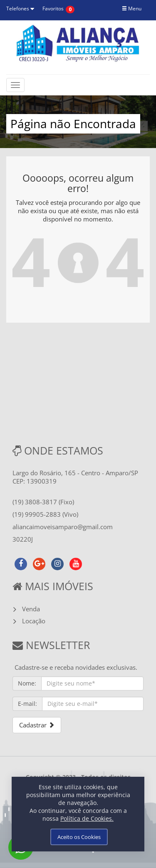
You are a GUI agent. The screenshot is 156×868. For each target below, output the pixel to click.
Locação (34, 621)
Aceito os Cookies (79, 837)
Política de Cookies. (87, 818)
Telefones (20, 9)
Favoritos (53, 9)
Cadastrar (37, 725)
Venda (31, 609)
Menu (132, 9)
